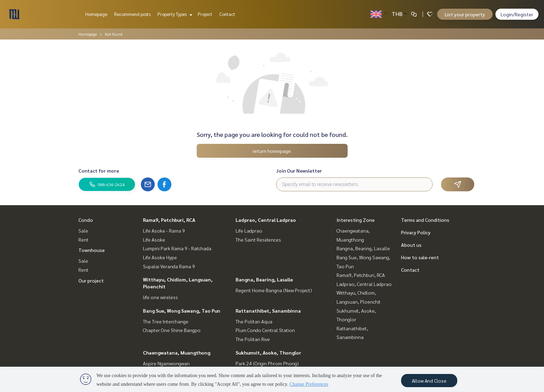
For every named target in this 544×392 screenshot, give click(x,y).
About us (411, 245)
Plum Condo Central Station (265, 330)
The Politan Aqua (254, 321)
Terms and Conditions (425, 220)
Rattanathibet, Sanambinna (268, 311)
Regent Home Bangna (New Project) (274, 290)
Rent (83, 239)
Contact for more (99, 171)
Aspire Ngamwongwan (166, 363)
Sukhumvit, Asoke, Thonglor (268, 352)
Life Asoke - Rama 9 (164, 230)
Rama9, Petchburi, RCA (169, 220)
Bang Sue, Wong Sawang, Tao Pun (182, 311)
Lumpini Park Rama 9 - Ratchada (177, 248)
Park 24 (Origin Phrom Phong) (267, 363)
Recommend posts (132, 14)
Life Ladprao (249, 230)
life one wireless (160, 297)
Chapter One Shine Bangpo (172, 330)
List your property (465, 14)
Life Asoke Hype (160, 257)
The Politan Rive (253, 339)
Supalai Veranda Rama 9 (169, 266)
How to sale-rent (420, 257)
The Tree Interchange (166, 321)
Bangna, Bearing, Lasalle (264, 279)
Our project (91, 280)
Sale (83, 230)
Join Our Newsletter (299, 171)
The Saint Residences (258, 239)
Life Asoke (154, 239)
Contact (227, 14)
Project (205, 14)
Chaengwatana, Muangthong (177, 352)
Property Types (174, 14)
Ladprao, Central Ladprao (266, 220)
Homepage (96, 14)
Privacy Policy (416, 232)
